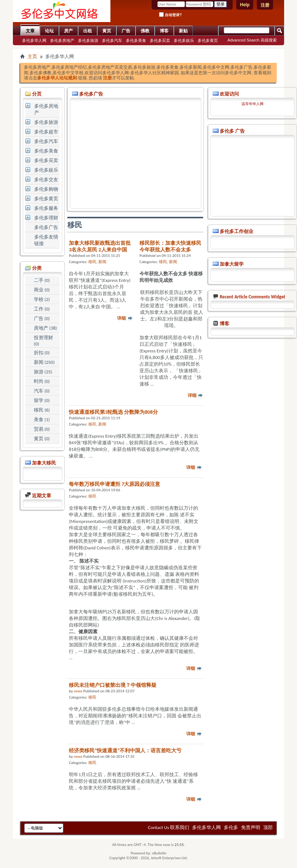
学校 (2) (42, 299)
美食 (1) (42, 419)
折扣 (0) (42, 353)
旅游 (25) (43, 372)
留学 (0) (42, 400)
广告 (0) (42, 318)
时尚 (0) (42, 381)
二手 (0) (42, 280)
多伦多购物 (46, 189)
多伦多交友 (46, 180)
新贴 (183, 31)
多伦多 (231, 827)
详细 (125, 318)
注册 (265, 5)
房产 (68, 31)
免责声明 (251, 827)
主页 (32, 56)
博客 (164, 31)
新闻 (102, 262)
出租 (88, 31)
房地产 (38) (45, 328)
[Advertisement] (136, 153)
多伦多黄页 (208, 40)
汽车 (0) (42, 391)
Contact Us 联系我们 (169, 827)
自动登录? (170, 15)
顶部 (268, 827)
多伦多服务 (46, 208)
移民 (92, 262)
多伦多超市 (46, 132)
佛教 (145, 31)
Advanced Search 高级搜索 (252, 40)
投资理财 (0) (43, 341)
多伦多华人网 (34, 40)
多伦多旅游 (88, 40)
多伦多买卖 (160, 40)
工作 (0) (42, 309)
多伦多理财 (46, 218)
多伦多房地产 (62, 40)
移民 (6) (42, 410)
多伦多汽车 (112, 40)
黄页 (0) (42, 439)
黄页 (107, 31)
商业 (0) (42, 290)
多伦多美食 (136, 40)
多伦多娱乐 (184, 40)
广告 (126, 31)
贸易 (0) (42, 429)
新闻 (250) (44, 362)
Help (245, 5)
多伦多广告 (46, 227)
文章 (30, 31)
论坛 (49, 31)
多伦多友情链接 (46, 240)
